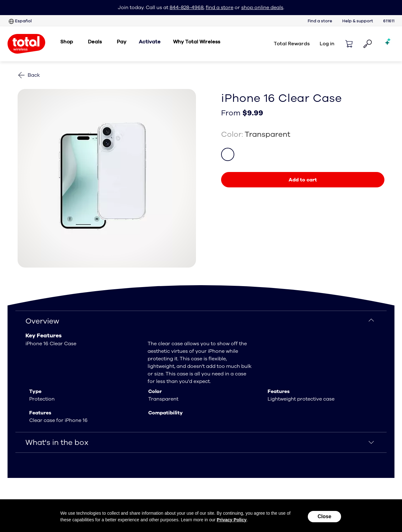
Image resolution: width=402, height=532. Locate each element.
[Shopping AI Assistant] (388, 44)
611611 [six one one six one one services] (389, 21)
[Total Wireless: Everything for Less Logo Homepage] (26, 44)
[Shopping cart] (349, 44)
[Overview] (201, 321)
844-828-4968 (187, 8)
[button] (368, 44)
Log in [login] (327, 44)
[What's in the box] (201, 442)
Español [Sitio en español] (20, 21)
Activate (150, 42)
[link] (303, 180)
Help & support (358, 21)
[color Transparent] (228, 154)
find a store (220, 8)
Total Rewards (292, 44)
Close (324, 516)
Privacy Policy (232, 520)
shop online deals (262, 8)
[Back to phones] (29, 75)
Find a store (320, 21)
